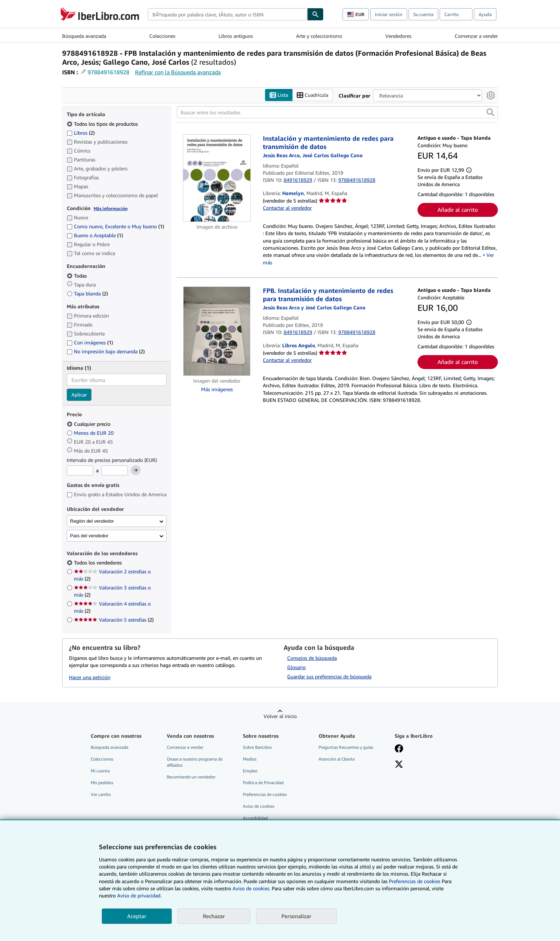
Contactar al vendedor (287, 208)
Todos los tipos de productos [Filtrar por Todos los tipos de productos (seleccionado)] (103, 124)
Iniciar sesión (389, 14)
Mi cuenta (100, 771)
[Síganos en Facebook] (399, 749)
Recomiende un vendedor (191, 777)
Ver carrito (101, 795)
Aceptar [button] (137, 916)
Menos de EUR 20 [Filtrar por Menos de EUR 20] (91, 433)
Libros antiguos (236, 36)
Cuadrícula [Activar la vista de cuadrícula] (312, 95)
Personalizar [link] (296, 916)
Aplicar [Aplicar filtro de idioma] (79, 395)
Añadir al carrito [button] (458, 210)
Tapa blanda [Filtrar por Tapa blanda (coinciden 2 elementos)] (87, 293)
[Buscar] (315, 14)
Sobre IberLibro (257, 747)
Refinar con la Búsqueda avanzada (178, 72)
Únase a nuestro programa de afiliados (195, 762)
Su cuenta (423, 14)
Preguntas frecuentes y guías (346, 747)
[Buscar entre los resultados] (337, 113)
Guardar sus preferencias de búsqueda (329, 676)
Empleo (250, 771)
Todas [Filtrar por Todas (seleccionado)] (77, 276)
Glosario (296, 667)
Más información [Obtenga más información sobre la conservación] (111, 208)
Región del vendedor (92, 521)
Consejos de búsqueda (312, 658)
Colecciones (162, 36)
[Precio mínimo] (80, 471)
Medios (250, 759)
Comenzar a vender (476, 36)
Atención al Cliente (337, 759)
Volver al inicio (280, 716)
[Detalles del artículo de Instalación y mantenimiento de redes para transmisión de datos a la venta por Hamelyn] (217, 178)
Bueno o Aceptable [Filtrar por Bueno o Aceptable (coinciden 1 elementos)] (95, 236)
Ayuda (485, 14)
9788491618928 (108, 72)
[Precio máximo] (115, 471)
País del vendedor (89, 536)
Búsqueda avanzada (84, 36)
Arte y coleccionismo (319, 36)
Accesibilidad (255, 818)
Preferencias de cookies (415, 881)
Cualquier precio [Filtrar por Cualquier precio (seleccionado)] (89, 424)
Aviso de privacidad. (139, 895)
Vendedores (398, 36)
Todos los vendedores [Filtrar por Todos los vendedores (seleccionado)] (99, 563)
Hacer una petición (90, 678)
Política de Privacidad (263, 783)
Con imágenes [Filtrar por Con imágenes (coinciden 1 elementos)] (90, 343)
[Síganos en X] (399, 765)
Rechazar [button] (214, 916)
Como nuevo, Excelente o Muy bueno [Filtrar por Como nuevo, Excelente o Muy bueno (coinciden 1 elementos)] (115, 227)
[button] (490, 113)
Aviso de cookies (259, 806)
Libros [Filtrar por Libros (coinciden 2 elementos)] (81, 133)
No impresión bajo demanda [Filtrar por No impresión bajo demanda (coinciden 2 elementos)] (106, 352)
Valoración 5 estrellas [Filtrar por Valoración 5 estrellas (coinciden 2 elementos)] (114, 620)
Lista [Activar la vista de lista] (279, 95)
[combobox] (227, 14)
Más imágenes (217, 390)
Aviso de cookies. (251, 888)
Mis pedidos (102, 783)
